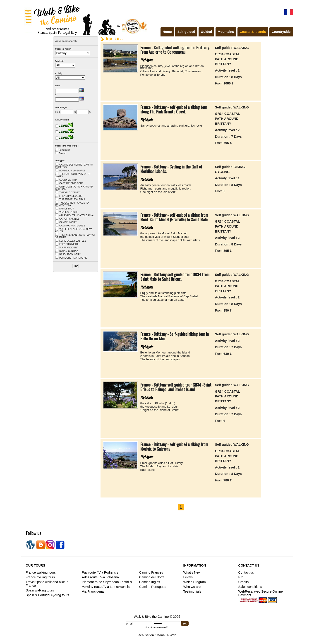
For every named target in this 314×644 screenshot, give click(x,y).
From (58, 112)
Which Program (195, 582)
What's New (192, 572)
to (75, 112)
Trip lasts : (60, 61)
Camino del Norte (152, 577)
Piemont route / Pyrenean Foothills (107, 582)
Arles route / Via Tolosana (100, 577)
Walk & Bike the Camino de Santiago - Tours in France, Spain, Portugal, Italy (84, 19)
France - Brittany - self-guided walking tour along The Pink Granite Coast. (174, 109)
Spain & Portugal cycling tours (48, 595)
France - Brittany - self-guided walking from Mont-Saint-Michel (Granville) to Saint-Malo (174, 217)
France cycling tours (40, 577)
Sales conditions (250, 587)
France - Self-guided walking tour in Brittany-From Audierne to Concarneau (175, 50)
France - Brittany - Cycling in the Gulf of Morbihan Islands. (171, 169)
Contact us (246, 572)
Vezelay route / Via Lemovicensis (106, 587)
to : (57, 94)
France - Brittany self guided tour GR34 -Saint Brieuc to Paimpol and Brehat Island (176, 387)
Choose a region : (64, 49)
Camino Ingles (150, 582)
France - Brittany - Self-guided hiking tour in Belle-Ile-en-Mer (175, 336)
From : (58, 86)
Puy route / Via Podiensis (100, 572)
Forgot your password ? (157, 627)
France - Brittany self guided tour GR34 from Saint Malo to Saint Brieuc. (175, 277)
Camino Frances (151, 572)
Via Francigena (93, 591)
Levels (188, 577)
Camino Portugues (153, 587)
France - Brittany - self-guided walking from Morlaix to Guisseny (174, 447)
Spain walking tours (40, 590)
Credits (244, 582)
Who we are (192, 587)
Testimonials (192, 591)
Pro (241, 577)
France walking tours (41, 572)
